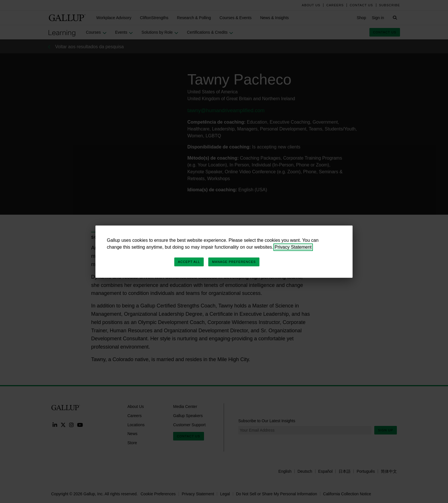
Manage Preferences (234, 262)
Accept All (189, 262)
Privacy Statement (293, 247)
